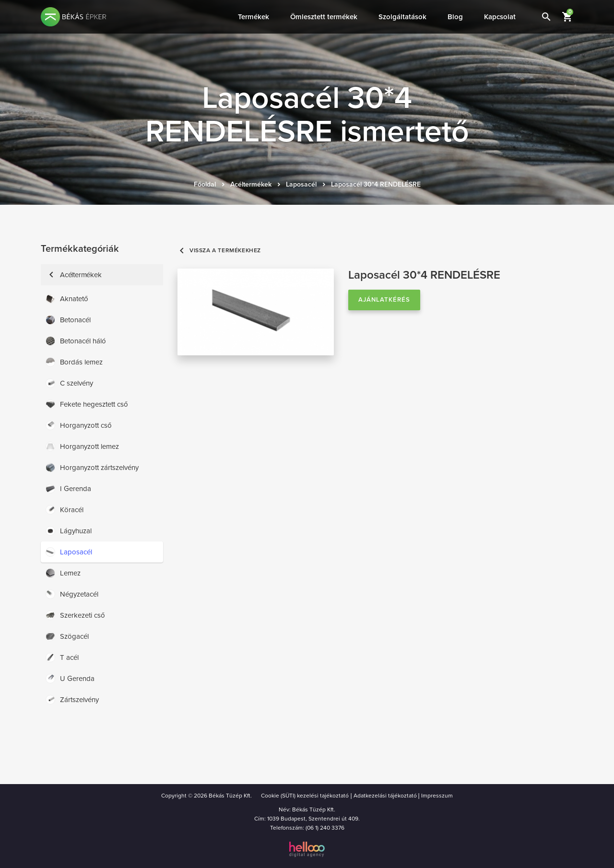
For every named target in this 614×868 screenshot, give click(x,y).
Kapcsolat (500, 17)
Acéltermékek (251, 184)
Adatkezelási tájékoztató (385, 796)
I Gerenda (68, 489)
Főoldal (205, 184)
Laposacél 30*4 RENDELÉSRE (376, 184)
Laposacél (301, 184)
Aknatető (67, 299)
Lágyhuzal (69, 531)
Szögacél (67, 636)
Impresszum (437, 796)
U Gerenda (70, 679)
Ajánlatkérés (384, 300)
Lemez (63, 573)
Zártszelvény (72, 700)
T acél (62, 657)
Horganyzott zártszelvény (92, 468)
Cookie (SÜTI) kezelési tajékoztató (305, 796)
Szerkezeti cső (75, 615)
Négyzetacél (72, 594)
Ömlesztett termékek (324, 17)
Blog (455, 17)
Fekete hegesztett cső (87, 404)
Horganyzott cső (79, 425)
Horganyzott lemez (82, 446)
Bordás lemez (74, 362)
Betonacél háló (76, 341)
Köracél (65, 510)
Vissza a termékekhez (219, 251)
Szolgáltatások (402, 17)
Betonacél (68, 320)
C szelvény (69, 383)
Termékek (254, 17)
